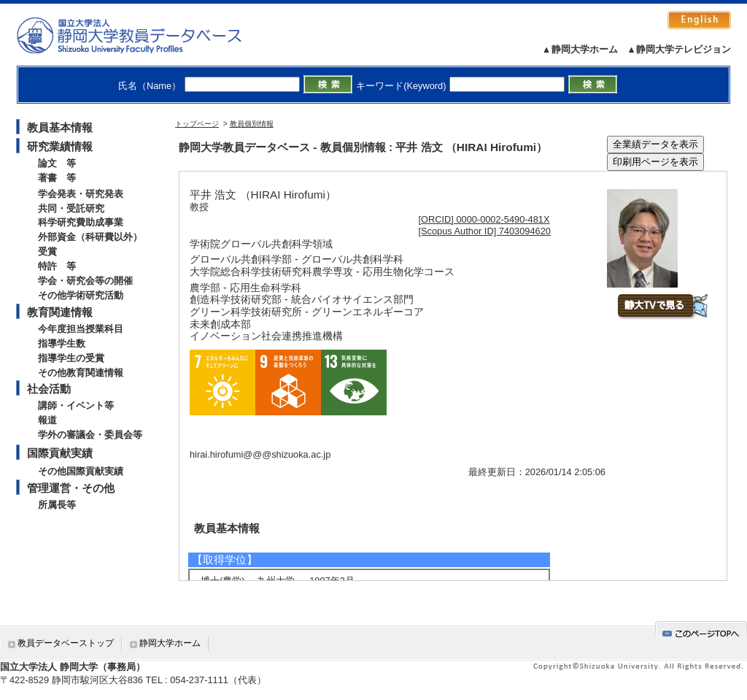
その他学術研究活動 (81, 295)
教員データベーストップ (66, 643)
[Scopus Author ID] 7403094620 (485, 231)
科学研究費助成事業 (81, 222)
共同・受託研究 (71, 208)
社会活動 (49, 389)
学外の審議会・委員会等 (90, 435)
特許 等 (57, 266)
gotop (701, 631)
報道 (47, 420)
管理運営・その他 (71, 488)
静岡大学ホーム (170, 643)
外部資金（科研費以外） (90, 237)
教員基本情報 (60, 127)
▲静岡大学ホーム (580, 49)
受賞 (47, 251)
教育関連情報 (60, 312)
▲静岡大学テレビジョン (679, 49)
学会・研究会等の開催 (85, 281)
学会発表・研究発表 (81, 194)
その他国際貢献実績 (81, 471)
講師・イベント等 (76, 405)
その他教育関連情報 (81, 373)
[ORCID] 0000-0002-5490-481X (484, 219)
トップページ (197, 124)
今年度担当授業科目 (81, 329)
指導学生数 (62, 343)
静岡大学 (144, 35)
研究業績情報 (60, 146)
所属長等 (57, 505)
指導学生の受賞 (71, 358)
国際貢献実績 (60, 453)
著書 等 (57, 178)
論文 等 (57, 163)
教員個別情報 (252, 124)
